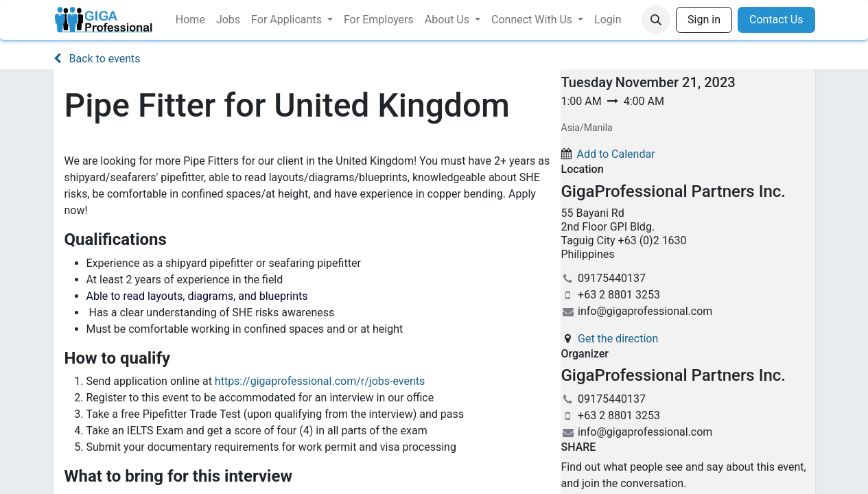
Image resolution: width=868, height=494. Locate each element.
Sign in (704, 20)
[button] (656, 20)
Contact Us (776, 20)
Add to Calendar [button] (615, 154)
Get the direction (618, 339)
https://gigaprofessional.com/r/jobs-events (320, 381)
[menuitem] (190, 20)
